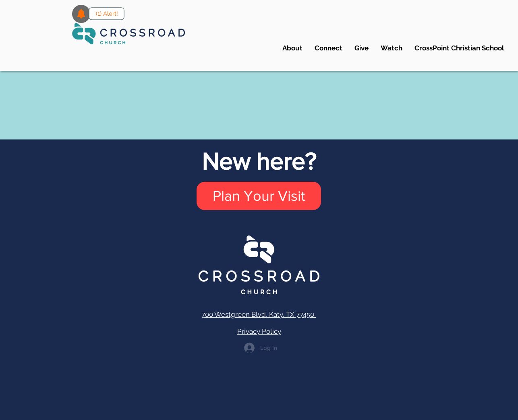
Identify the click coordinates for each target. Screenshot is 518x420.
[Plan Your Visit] (259, 196)
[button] (328, 48)
